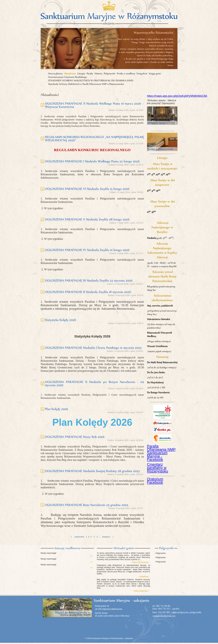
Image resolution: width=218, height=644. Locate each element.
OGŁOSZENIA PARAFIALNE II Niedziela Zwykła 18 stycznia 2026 (88, 292)
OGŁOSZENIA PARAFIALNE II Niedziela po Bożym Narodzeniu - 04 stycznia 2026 (94, 383)
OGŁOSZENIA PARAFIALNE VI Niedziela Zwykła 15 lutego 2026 (87, 189)
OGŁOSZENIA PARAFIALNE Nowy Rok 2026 (75, 437)
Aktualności (70, 74)
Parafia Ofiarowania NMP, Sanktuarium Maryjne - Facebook (162, 453)
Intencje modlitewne (67, 548)
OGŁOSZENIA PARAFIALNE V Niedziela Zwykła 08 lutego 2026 (87, 219)
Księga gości (155, 74)
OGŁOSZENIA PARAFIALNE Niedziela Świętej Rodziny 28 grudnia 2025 (92, 471)
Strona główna (55, 74)
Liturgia (81, 74)
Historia (98, 74)
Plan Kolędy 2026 (57, 409)
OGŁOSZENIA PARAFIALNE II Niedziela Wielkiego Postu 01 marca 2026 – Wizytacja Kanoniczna (94, 105)
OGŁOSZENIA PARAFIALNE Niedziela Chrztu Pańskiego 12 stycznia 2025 (93, 348)
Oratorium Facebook (155, 481)
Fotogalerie (142, 74)
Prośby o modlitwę (126, 74)
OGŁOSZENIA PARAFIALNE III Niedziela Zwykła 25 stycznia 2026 (89, 280)
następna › (106, 537)
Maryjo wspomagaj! (49, 553)
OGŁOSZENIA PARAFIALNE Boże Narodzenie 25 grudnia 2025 (87, 505)
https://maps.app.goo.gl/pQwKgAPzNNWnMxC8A (177, 96)
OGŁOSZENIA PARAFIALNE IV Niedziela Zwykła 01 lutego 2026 (87, 250)
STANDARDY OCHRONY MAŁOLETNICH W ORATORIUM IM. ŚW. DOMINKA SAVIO (91, 80)
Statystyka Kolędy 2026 (61, 320)
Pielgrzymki (110, 74)
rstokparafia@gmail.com (164, 616)
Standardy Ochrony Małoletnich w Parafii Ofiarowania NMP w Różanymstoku (86, 84)
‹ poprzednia (79, 537)
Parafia (90, 74)
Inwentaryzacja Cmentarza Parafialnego (68, 77)
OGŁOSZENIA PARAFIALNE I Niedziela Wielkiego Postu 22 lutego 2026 (92, 161)
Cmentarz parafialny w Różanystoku (158, 468)
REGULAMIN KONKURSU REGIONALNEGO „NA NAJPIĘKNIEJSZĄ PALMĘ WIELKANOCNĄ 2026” (94, 138)
